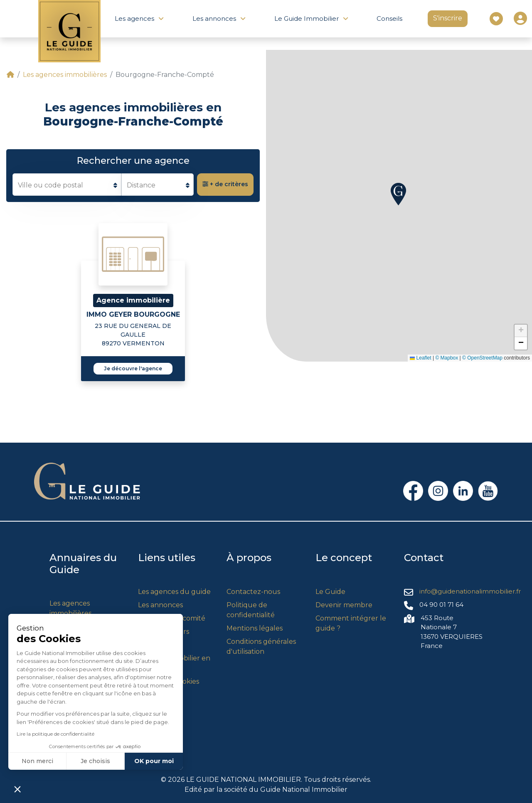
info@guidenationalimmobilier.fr (470, 591)
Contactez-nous (253, 592)
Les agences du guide (174, 592)
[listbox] (158, 185)
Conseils (389, 18)
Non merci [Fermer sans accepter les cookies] (37, 761)
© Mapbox (447, 358)
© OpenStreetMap (482, 358)
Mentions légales (255, 628)
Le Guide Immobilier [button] (307, 18)
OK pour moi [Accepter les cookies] (154, 761)
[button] (398, 194)
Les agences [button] (134, 18)
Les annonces (160, 605)
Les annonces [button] (214, 18)
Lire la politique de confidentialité (55, 734)
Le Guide (330, 592)
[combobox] (67, 185)
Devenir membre (344, 605)
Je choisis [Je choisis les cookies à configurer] (95, 761)
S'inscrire (448, 18)
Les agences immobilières (65, 75)
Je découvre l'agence (133, 368)
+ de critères (225, 184)
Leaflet (420, 358)
